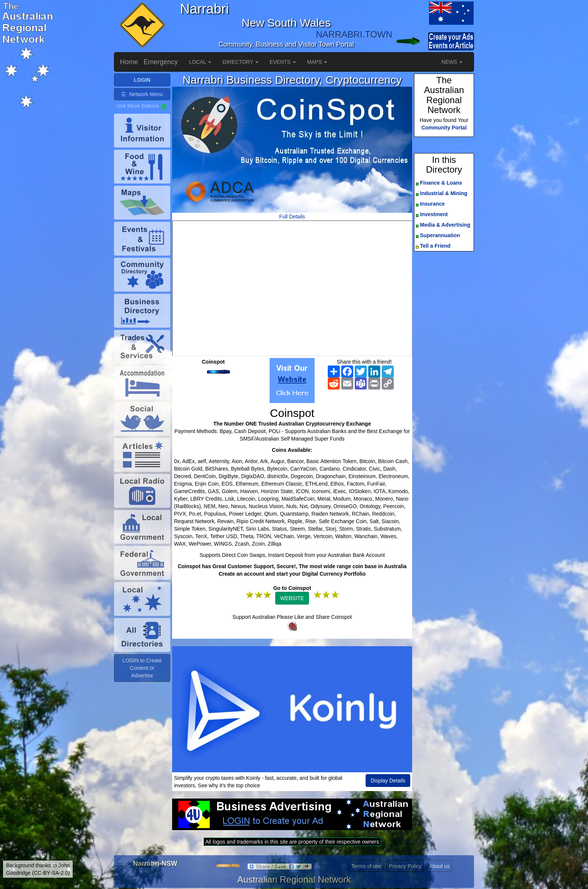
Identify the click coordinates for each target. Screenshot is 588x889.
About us (439, 866)
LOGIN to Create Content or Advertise (142, 668)
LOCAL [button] (200, 62)
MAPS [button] (317, 62)
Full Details (292, 217)
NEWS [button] (452, 62)
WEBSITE (292, 598)
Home (129, 62)
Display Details (388, 781)
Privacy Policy (405, 866)
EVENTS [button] (283, 62)
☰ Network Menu (142, 94)
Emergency (161, 62)
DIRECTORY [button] (240, 62)
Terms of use (366, 866)
